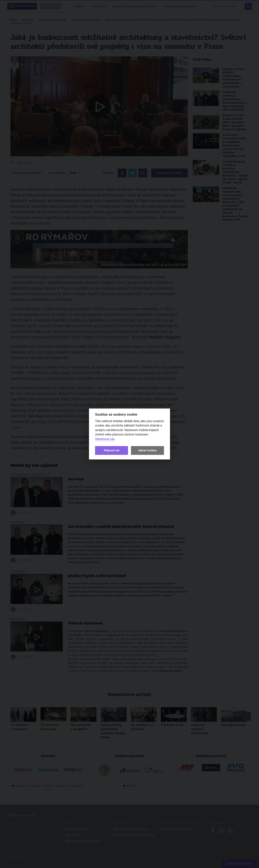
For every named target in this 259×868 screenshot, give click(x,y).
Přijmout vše (112, 450)
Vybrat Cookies (147, 450)
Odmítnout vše (105, 439)
